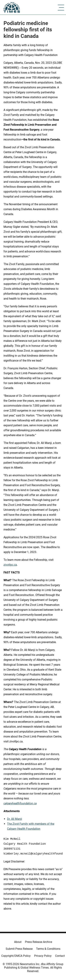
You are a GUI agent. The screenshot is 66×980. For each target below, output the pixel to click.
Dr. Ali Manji (15, 819)
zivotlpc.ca (10, 565)
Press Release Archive (39, 942)
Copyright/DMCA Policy (16, 956)
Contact (60, 956)
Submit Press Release (19, 949)
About (18, 942)
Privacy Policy (43, 956)
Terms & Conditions (48, 949)
